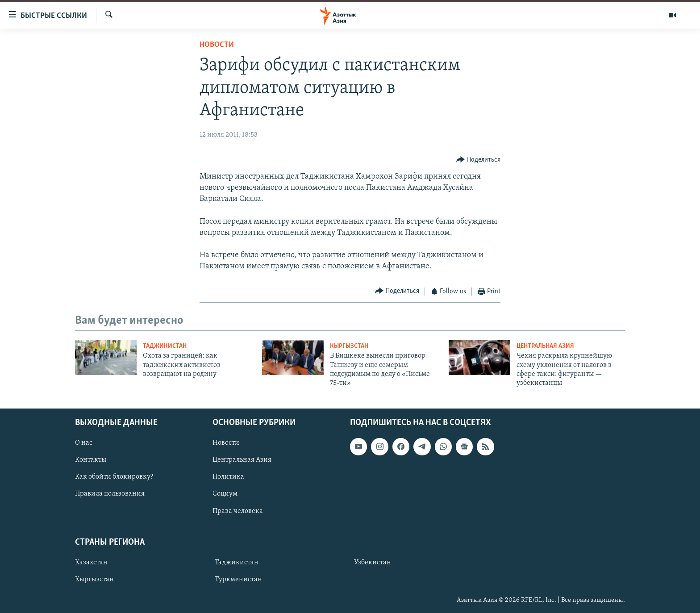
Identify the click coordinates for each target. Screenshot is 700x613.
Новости (217, 45)
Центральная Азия (545, 346)
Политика (228, 477)
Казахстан (91, 563)
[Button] (478, 160)
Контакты (91, 460)
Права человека (238, 511)
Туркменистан (238, 580)
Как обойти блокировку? (114, 477)
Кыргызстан (349, 346)
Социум (225, 494)
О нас (84, 443)
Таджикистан (165, 346)
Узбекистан (373, 563)
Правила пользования (110, 494)
